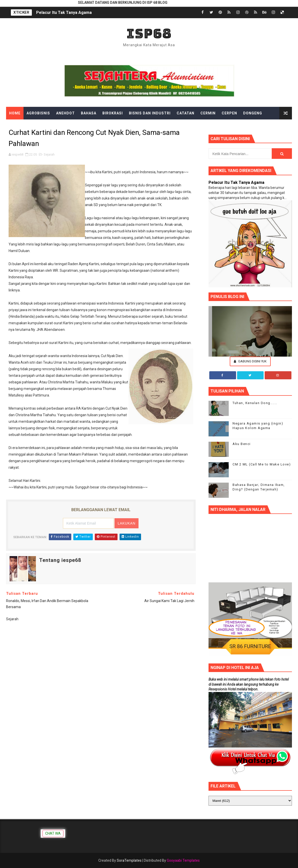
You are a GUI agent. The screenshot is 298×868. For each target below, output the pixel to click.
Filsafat (65, 126)
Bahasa (89, 113)
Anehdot (65, 113)
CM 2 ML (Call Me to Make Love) (262, 464)
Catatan (186, 113)
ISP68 (149, 33)
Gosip (108, 126)
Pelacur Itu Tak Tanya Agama (64, 13)
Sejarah (49, 154)
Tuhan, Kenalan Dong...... (255, 403)
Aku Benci (242, 444)
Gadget (88, 126)
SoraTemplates (129, 860)
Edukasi (17, 126)
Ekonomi (41, 126)
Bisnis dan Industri (150, 113)
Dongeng (253, 113)
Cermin (208, 113)
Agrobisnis (38, 113)
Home (15, 113)
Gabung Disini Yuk (250, 361)
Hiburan (129, 126)
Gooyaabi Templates (183, 860)
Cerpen (229, 113)
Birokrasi (113, 113)
